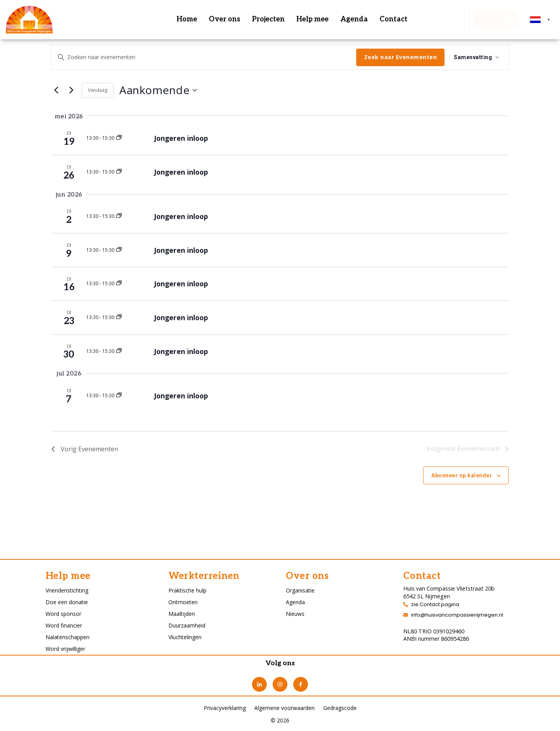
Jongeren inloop (181, 138)
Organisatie (300, 590)
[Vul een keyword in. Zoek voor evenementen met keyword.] (204, 57)
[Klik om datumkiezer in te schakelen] (158, 90)
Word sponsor (63, 614)
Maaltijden (182, 614)
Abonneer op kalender (462, 475)
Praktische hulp (187, 590)
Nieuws (295, 614)
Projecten (268, 19)
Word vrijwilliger (65, 649)
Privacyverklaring (225, 708)
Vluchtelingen (185, 637)
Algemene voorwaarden (284, 708)
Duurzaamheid (187, 625)
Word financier (64, 625)
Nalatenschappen (67, 637)
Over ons (225, 19)
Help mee (312, 19)
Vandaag (98, 90)
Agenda (354, 19)
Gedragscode (340, 708)
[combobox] (540, 20)
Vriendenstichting (67, 590)
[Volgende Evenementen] (71, 90)
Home (187, 19)
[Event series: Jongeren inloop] (119, 138)
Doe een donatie (67, 602)
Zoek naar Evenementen (401, 57)
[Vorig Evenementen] (56, 90)
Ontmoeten (183, 602)
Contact (394, 19)
